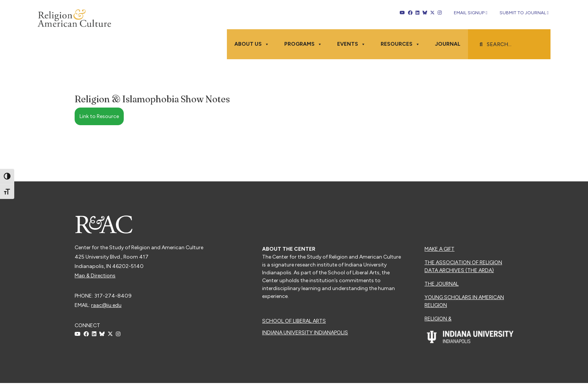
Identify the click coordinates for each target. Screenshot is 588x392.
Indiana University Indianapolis (305, 333)
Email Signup (470, 13)
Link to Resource (99, 116)
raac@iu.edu (106, 305)
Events (351, 44)
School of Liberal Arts (294, 321)
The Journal (442, 284)
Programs (303, 44)
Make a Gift (439, 249)
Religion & (438, 319)
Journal (448, 44)
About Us (252, 44)
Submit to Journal (524, 13)
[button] (481, 45)
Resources (400, 44)
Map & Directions (95, 276)
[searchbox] (513, 45)
